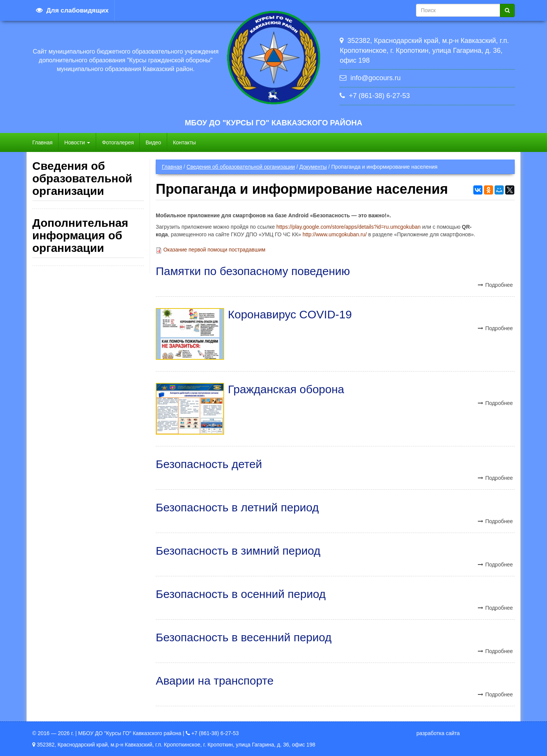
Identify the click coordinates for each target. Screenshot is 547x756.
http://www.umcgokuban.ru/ (334, 234)
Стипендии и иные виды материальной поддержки (72, 422)
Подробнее (499, 285)
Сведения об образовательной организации (241, 167)
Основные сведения (70, 217)
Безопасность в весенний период (244, 637)
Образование (62, 271)
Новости (77, 142)
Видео (153, 142)
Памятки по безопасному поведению (253, 271)
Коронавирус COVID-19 (290, 314)
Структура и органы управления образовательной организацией (81, 236)
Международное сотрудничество (86, 441)
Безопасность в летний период (237, 507)
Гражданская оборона (286, 389)
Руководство (61, 286)
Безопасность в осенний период (241, 594)
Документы (313, 167)
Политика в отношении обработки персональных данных (83, 564)
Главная (42, 142)
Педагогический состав (74, 302)
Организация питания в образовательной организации (76, 460)
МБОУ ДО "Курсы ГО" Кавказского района (273, 123)
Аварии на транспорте (215, 681)
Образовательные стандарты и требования (80, 484)
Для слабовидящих (77, 10)
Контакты (184, 142)
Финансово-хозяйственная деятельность (74, 375)
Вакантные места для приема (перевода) (79, 399)
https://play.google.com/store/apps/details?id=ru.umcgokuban (348, 227)
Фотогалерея (118, 142)
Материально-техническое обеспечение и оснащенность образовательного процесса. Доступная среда (87, 329)
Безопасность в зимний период (238, 551)
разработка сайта (438, 733)
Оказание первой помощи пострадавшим (214, 250)
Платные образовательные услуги (87, 356)
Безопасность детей (209, 464)
